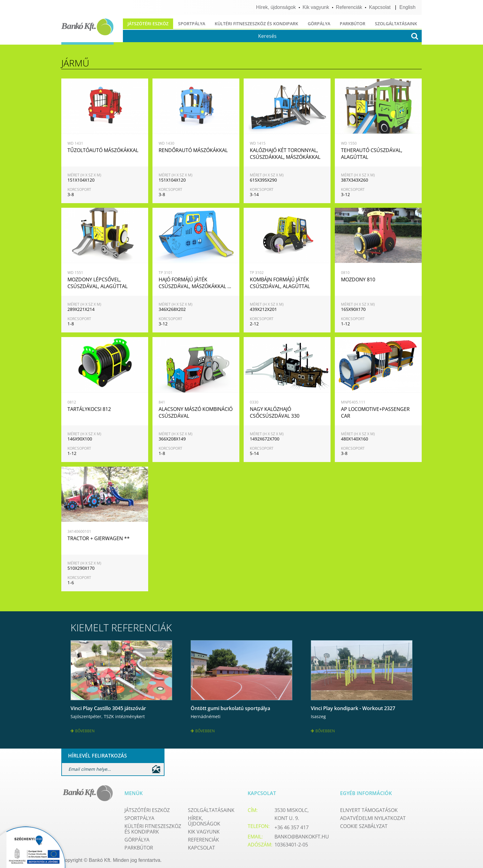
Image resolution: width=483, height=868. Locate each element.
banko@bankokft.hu (302, 834)
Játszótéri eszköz (148, 24)
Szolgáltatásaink (396, 24)
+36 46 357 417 (292, 825)
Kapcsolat (380, 7)
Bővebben (83, 730)
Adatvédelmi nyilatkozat (373, 816)
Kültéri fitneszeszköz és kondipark (256, 24)
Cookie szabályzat (364, 824)
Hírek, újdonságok (276, 7)
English (408, 7)
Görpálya (319, 24)
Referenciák (349, 7)
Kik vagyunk (316, 7)
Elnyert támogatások (369, 808)
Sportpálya (192, 24)
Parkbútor (353, 24)
